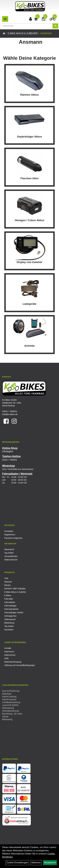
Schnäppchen (10, 616)
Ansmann (46, 33)
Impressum (9, 652)
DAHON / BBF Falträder (15, 589)
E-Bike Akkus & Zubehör (23, 33)
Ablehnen (36, 863)
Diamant (8, 582)
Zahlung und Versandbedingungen (20, 665)
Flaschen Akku (29, 178)
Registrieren (10, 535)
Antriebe (29, 346)
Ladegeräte (29, 304)
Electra (7, 585)
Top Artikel (9, 553)
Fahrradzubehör (11, 609)
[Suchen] (55, 26)
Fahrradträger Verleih (14, 613)
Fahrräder (9, 599)
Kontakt (8, 648)
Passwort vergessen (13, 538)
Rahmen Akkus (29, 95)
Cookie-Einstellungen (17, 863)
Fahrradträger (10, 606)
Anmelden (9, 531)
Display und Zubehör (29, 262)
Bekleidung (9, 623)
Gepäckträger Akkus (29, 137)
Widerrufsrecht (11, 560)
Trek (6, 578)
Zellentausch (10, 619)
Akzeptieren (50, 863)
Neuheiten (9, 630)
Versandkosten (11, 556)
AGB (6, 658)
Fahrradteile (10, 602)
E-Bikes (8, 595)
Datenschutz (10, 655)
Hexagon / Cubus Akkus (29, 220)
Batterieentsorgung (13, 662)
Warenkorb (9, 549)
